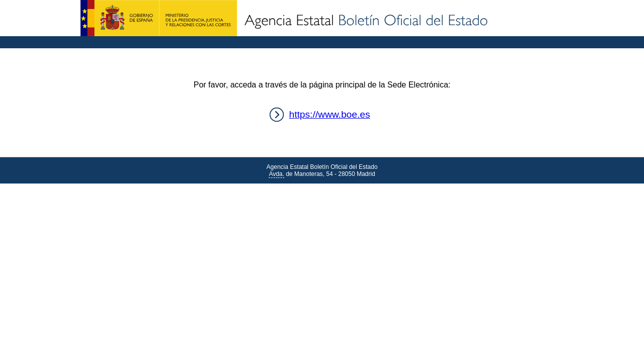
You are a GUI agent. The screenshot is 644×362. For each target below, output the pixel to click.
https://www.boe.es (329, 114)
